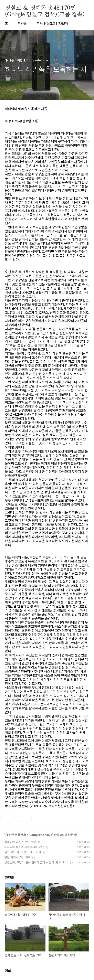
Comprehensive (41, 835)
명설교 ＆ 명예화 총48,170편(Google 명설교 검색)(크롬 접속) (45, 8)
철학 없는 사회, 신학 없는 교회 (23, 852)
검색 (77, 8)
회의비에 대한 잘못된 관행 (20, 842)
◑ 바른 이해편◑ (16, 835)
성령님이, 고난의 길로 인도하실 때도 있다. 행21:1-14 (36, 862)
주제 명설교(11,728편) (52, 23)
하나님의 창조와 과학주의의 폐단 (24, 847)
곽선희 (22, 23)
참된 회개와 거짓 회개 (17, 857)
